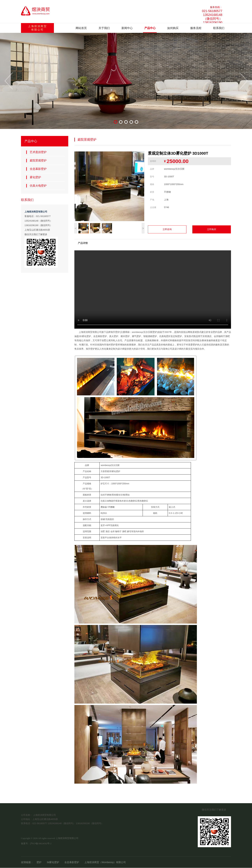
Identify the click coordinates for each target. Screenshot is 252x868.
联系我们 (219, 28)
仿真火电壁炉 (36, 186)
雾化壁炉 (34, 177)
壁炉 (39, 862)
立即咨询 (167, 229)
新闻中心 (127, 28)
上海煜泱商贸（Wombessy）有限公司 (105, 862)
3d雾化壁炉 (53, 862)
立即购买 (212, 229)
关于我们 (104, 28)
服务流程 (196, 28)
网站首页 (81, 28)
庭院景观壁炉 (36, 161)
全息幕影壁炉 (36, 169)
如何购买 (173, 28)
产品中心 (150, 28)
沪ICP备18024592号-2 (41, 843)
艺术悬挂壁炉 (36, 152)
